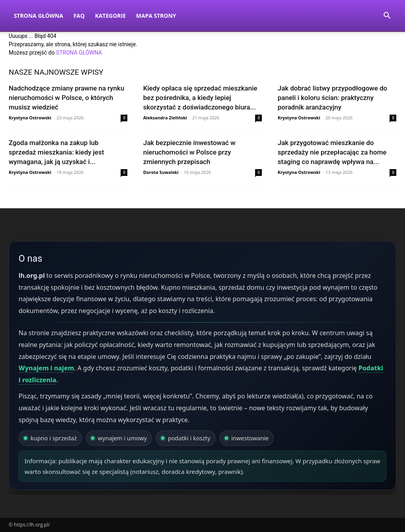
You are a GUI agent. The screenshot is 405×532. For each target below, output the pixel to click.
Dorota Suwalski (161, 172)
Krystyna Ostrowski (30, 118)
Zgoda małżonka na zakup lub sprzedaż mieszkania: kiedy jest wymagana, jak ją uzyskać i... (56, 152)
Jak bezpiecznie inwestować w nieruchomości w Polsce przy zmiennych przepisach (189, 152)
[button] (387, 16)
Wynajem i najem (46, 368)
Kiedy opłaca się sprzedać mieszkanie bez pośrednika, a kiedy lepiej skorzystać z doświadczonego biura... (200, 98)
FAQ (79, 16)
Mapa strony (156, 16)
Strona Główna (39, 16)
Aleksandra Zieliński (165, 118)
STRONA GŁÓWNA (79, 53)
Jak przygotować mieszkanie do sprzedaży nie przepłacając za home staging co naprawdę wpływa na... (332, 152)
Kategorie (110, 16)
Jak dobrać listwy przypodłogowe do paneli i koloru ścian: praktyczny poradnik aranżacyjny (332, 98)
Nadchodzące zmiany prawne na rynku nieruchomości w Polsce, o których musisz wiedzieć (66, 98)
